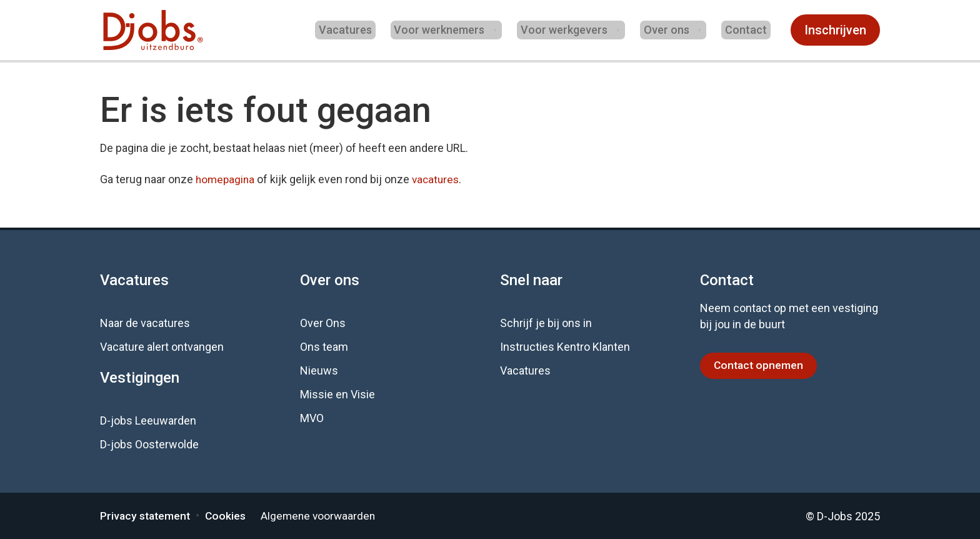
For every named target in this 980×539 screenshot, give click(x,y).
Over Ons (323, 323)
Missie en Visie (337, 394)
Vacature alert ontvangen (162, 347)
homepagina (226, 179)
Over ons (672, 30)
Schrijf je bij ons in (546, 323)
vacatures (439, 179)
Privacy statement (147, 516)
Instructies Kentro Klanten (565, 347)
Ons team (324, 347)
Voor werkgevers (571, 30)
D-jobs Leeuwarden (148, 421)
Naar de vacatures (145, 323)
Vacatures (361, 30)
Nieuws (319, 370)
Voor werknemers (448, 30)
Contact (750, 30)
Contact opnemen (760, 365)
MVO (312, 418)
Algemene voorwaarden (323, 516)
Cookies (229, 516)
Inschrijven (835, 30)
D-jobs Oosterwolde (149, 444)
